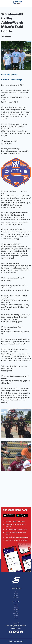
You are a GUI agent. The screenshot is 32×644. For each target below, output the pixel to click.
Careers (16, 605)
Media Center (16, 614)
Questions (16, 616)
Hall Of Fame (16, 609)
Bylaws (16, 593)
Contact (16, 607)
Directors (16, 618)
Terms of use (16, 598)
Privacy (16, 595)
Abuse (16, 591)
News (16, 611)
